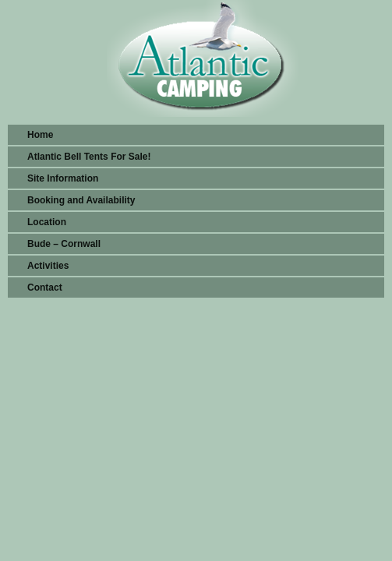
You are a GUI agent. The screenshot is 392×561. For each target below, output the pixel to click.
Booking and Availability (81, 200)
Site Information (63, 178)
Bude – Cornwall (64, 244)
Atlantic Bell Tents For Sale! (89, 157)
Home (40, 135)
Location (47, 222)
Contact (45, 288)
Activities (48, 266)
